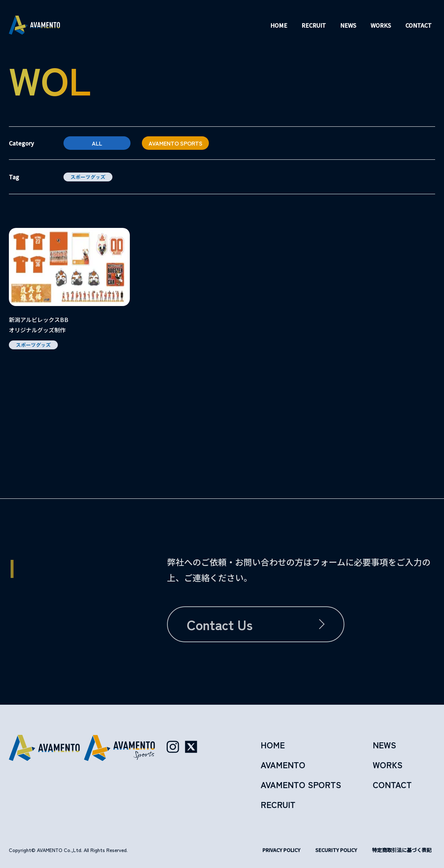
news (348, 25)
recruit (314, 25)
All (97, 143)
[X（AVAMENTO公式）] (191, 747)
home (279, 25)
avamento (283, 765)
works (381, 25)
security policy (336, 850)
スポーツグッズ (88, 177)
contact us (220, 624)
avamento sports (176, 143)
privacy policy (281, 850)
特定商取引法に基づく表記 (402, 850)
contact (418, 25)
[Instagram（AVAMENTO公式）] (173, 747)
